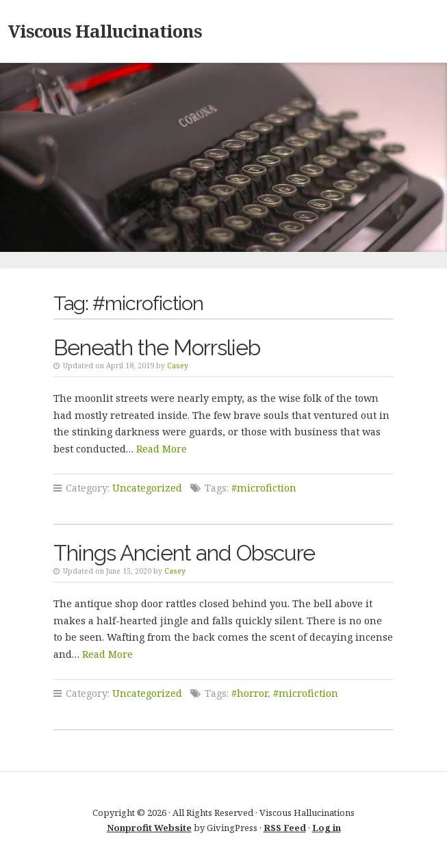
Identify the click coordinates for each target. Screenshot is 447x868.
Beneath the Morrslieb (157, 347)
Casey (178, 366)
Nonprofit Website (149, 828)
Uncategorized (147, 488)
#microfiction (264, 488)
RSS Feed (285, 828)
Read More (162, 449)
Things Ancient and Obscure (184, 553)
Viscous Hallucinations (105, 31)
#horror (250, 693)
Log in (327, 828)
